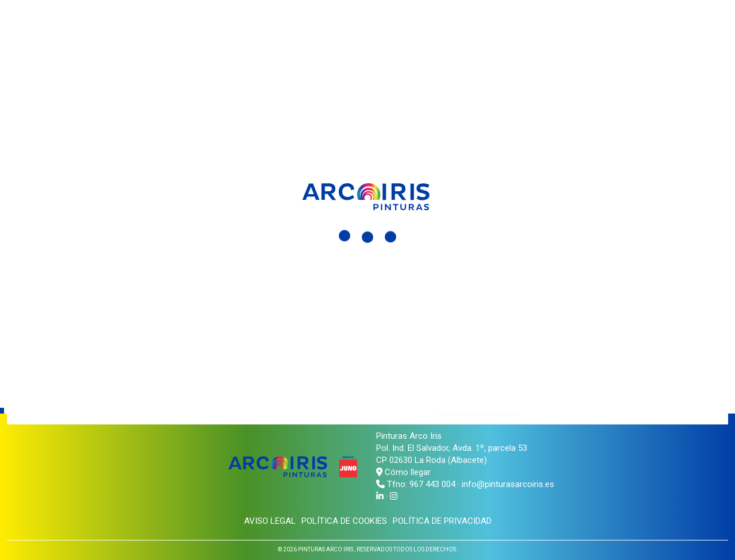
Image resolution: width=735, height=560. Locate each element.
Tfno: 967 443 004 (421, 484)
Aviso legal (270, 521)
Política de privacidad (442, 521)
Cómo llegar (403, 472)
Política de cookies (344, 521)
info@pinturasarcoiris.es (508, 484)
